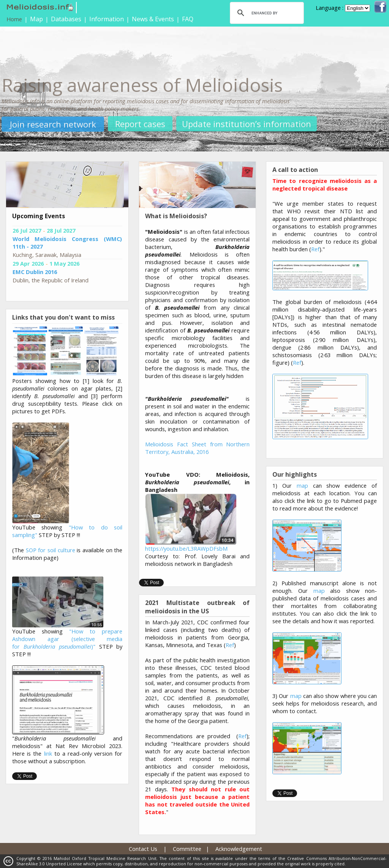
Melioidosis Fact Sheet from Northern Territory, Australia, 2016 (197, 448)
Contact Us (143, 849)
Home (14, 19)
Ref (230, 645)
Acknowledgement (239, 849)
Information (107, 19)
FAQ (188, 19)
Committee (187, 849)
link (48, 753)
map (302, 485)
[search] (266, 13)
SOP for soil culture (51, 550)
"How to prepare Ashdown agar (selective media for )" (67, 639)
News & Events (153, 19)
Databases (66, 19)
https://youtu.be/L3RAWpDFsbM (186, 548)
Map (36, 19)
